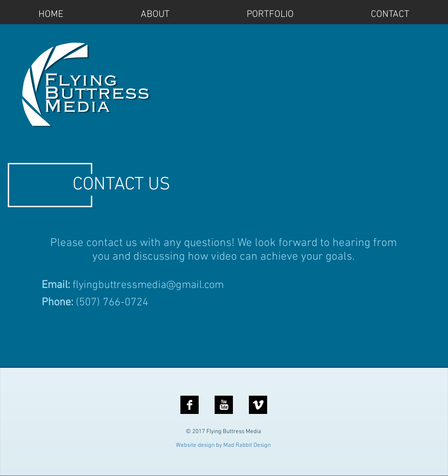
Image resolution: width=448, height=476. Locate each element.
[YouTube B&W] (224, 405)
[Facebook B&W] (190, 405)
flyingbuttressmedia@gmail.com (148, 285)
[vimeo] (258, 405)
